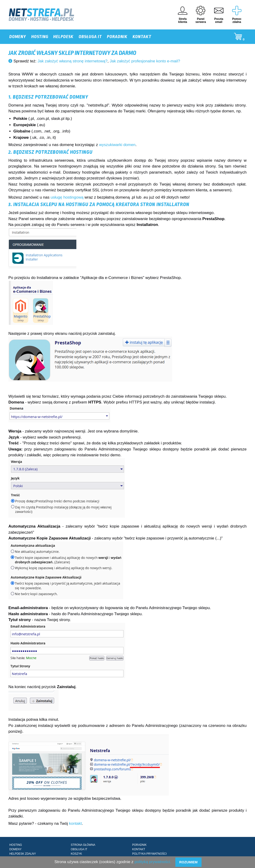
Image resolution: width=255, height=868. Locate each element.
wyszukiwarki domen (117, 145)
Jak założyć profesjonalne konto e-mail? (145, 61)
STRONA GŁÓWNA (83, 845)
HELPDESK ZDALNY (23, 854)
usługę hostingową (67, 197)
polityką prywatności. (153, 862)
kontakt (75, 823)
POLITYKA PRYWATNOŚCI (149, 854)
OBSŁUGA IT (90, 37)
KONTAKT (142, 37)
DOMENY (18, 37)
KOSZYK (76, 854)
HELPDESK (63, 37)
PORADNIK (117, 37)
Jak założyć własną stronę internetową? (73, 61)
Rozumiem (188, 862)
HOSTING (40, 37)
